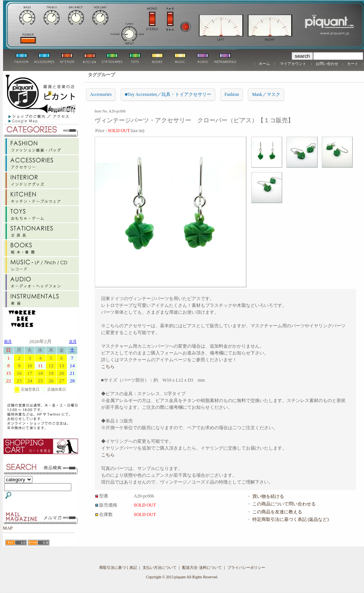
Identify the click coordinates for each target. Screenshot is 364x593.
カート (353, 64)
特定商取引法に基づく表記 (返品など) (291, 519)
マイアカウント (293, 64)
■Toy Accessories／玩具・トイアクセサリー (168, 94)
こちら (108, 367)
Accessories (101, 94)
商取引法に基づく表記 (118, 568)
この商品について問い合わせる (284, 504)
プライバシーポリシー (246, 568)
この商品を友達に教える (277, 512)
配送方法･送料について (202, 568)
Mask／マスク (266, 94)
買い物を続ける (268, 496)
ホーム (264, 64)
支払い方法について (160, 568)
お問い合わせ (327, 64)
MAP (8, 528)
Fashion (232, 94)
